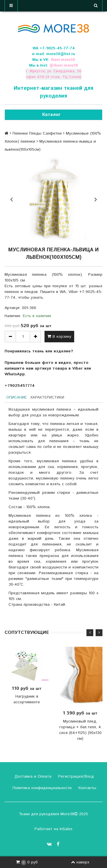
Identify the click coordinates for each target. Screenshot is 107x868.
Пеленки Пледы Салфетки (37, 133)
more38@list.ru (61, 54)
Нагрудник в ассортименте (27, 699)
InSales (66, 829)
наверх (80, 862)
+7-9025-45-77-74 (57, 48)
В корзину (59, 337)
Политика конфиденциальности (41, 788)
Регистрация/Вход (75, 776)
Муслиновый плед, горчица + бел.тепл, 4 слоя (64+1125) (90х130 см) (80, 730)
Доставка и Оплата (32, 776)
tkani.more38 (63, 60)
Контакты (87, 788)
